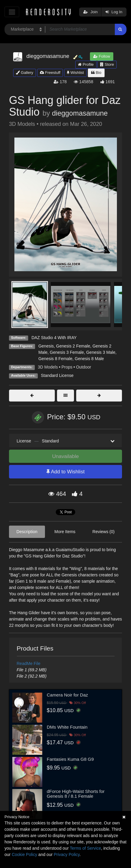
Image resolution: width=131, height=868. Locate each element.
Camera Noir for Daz (67, 695)
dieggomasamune (80, 113)
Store (107, 64)
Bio (96, 73)
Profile (86, 64)
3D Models (48, 367)
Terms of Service (85, 848)
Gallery (25, 73)
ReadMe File (29, 663)
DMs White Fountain (67, 727)
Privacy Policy (67, 854)
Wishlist (75, 73)
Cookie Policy (24, 854)
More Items (65, 532)
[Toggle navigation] (12, 12)
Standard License (57, 375)
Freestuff (50, 73)
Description (27, 532)
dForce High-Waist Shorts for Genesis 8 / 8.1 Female (76, 794)
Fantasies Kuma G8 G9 (70, 759)
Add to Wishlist (65, 472)
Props (67, 367)
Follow (102, 56)
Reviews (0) (103, 532)
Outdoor (83, 367)
